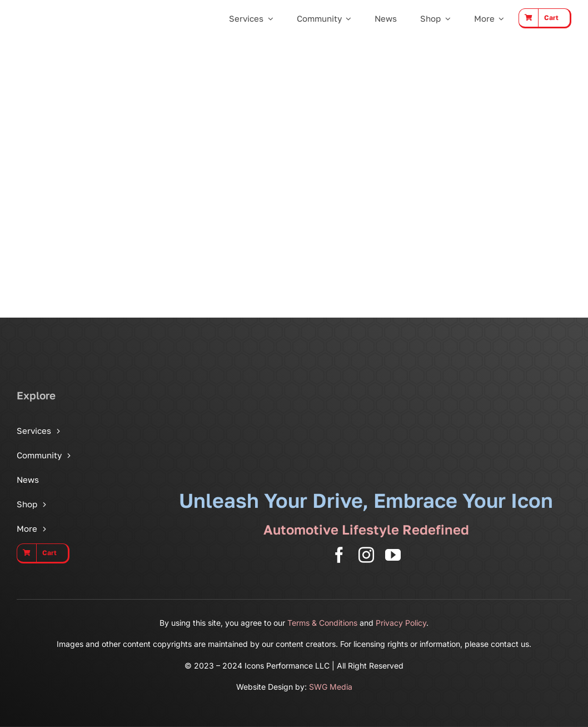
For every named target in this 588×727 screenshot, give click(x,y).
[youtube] (393, 555)
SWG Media (331, 687)
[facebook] (339, 555)
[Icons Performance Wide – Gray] (55, 13)
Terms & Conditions (322, 623)
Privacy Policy (401, 623)
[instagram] (366, 555)
